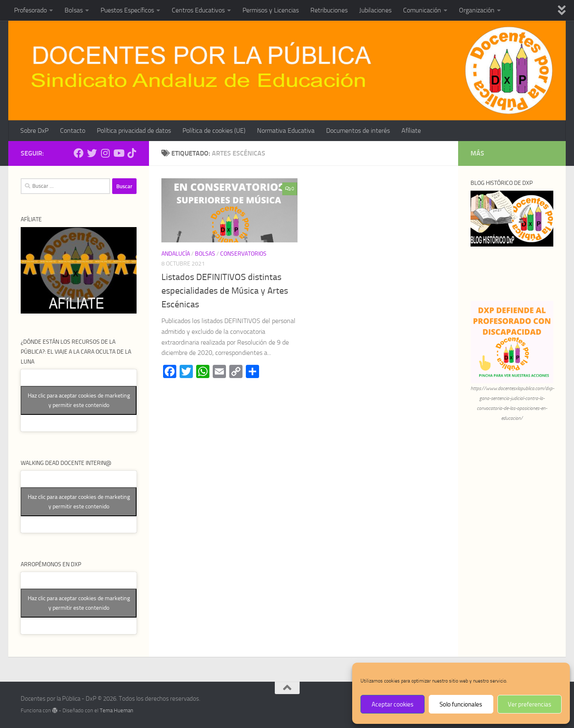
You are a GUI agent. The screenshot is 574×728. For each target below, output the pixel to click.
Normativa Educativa (286, 131)
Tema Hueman (116, 710)
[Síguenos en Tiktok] (132, 153)
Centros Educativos (198, 10)
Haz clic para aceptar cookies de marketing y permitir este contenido (79, 400)
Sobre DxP (34, 131)
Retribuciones (329, 10)
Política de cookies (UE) (214, 131)
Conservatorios (243, 254)
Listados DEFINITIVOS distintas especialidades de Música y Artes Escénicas (225, 291)
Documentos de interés (358, 131)
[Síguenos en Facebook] (79, 153)
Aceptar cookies (393, 704)
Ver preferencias (530, 704)
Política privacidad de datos (134, 131)
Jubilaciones (375, 10)
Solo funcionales (461, 704)
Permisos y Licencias (271, 10)
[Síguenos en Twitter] (92, 153)
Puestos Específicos (127, 10)
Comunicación (422, 10)
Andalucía (176, 254)
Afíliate (411, 131)
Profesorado (30, 10)
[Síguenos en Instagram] (105, 153)
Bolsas (74, 10)
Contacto (73, 131)
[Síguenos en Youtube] (118, 153)
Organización (477, 10)
